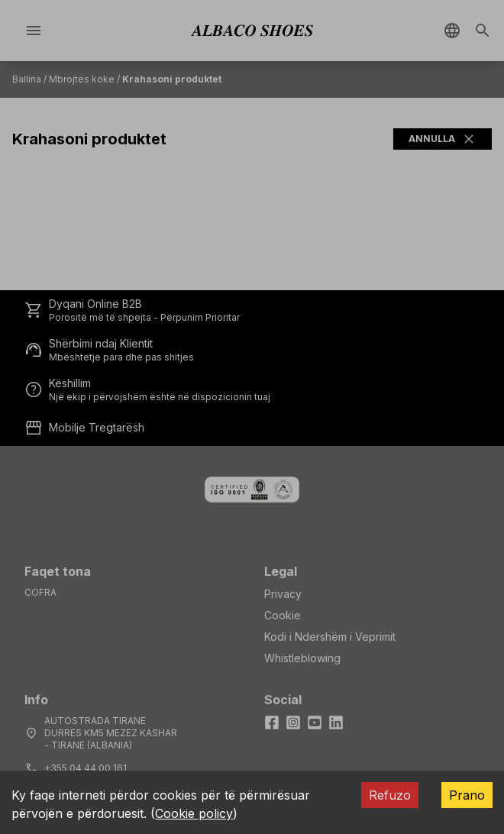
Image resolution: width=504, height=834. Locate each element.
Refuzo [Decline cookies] (390, 795)
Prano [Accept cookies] (467, 795)
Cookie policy (194, 813)
